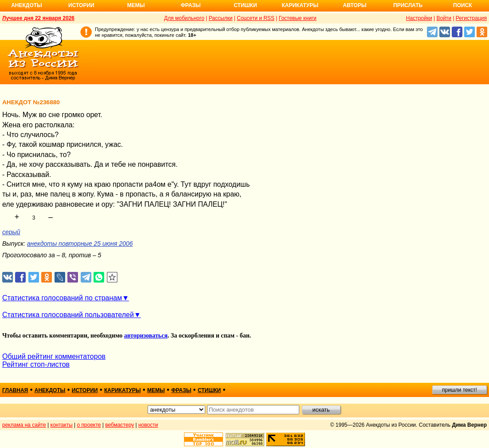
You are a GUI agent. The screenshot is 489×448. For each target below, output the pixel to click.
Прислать (408, 5)
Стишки (245, 5)
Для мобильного (184, 18)
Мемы (136, 5)
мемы (156, 390)
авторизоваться (146, 336)
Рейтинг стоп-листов (36, 364)
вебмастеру (119, 425)
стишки (209, 390)
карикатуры (123, 390)
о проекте (89, 425)
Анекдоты (27, 5)
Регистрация (471, 18)
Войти (444, 18)
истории (85, 390)
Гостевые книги (298, 18)
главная (15, 390)
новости (148, 425)
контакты (62, 425)
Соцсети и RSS (256, 18)
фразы (181, 390)
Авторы (355, 5)
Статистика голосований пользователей (68, 315)
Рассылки (221, 18)
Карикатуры (300, 5)
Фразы (190, 5)
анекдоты (50, 390)
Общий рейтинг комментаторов (54, 356)
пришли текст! (460, 390)
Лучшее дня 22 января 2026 (38, 18)
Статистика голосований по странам (62, 298)
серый (11, 232)
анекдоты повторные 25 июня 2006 (80, 244)
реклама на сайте (24, 425)
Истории (81, 5)
